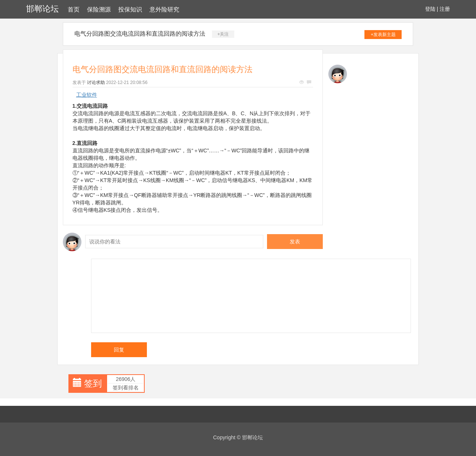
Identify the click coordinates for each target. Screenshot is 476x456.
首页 (74, 9)
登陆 (430, 9)
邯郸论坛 (42, 9)
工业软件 (87, 95)
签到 (93, 383)
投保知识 (130, 9)
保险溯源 (99, 9)
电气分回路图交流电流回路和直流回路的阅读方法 (140, 34)
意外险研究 (164, 9)
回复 (119, 350)
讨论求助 (96, 83)
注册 (445, 9)
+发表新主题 (383, 35)
